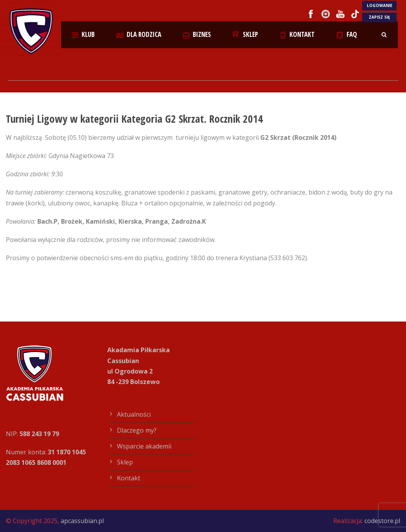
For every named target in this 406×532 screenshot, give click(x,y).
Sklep (245, 34)
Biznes (197, 34)
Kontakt (297, 34)
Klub (84, 34)
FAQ (347, 34)
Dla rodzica (139, 34)
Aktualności (134, 414)
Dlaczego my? (137, 430)
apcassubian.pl (82, 521)
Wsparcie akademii (144, 446)
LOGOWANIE (380, 5)
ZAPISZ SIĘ (379, 17)
